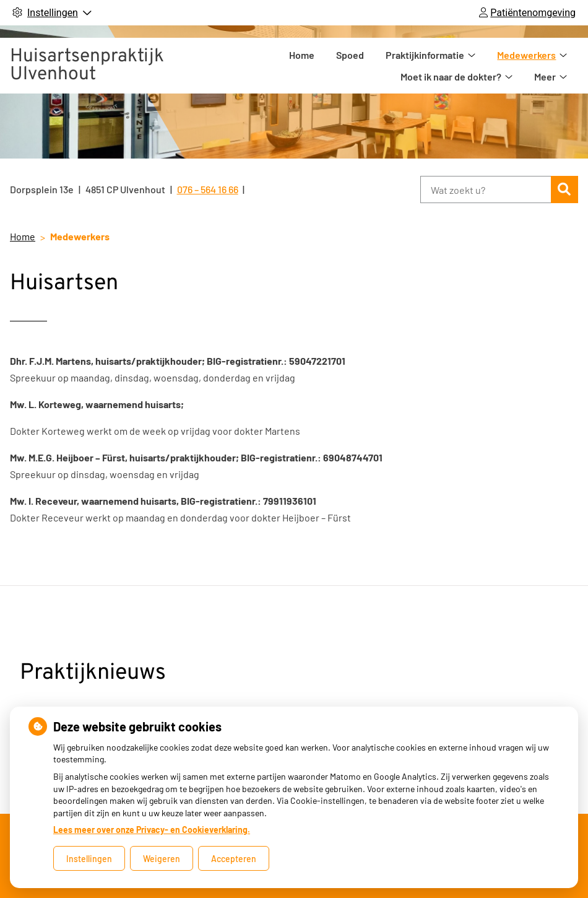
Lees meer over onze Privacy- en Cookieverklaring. (152, 830)
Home (247, 64)
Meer (545, 64)
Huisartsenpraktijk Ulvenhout (87, 64)
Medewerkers (472, 64)
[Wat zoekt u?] (486, 190)
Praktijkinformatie (370, 64)
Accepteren (234, 859)
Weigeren (162, 859)
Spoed (296, 64)
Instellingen (89, 859)
